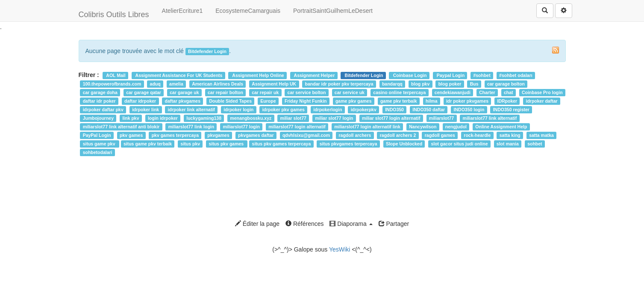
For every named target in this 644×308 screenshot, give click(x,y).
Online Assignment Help (501, 127)
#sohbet (482, 75)
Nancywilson (423, 127)
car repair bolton (225, 92)
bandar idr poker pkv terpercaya (339, 84)
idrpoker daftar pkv (103, 110)
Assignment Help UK (274, 84)
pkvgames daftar (256, 135)
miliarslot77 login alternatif (297, 127)
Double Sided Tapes (230, 101)
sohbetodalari (98, 152)
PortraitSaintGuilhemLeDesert (333, 11)
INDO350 (394, 110)
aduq (155, 84)
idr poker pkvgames (467, 101)
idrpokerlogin (328, 110)
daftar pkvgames (183, 101)
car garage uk (184, 92)
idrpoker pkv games (284, 110)
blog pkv (420, 84)
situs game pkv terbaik (148, 144)
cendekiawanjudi (453, 92)
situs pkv (191, 144)
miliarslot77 (441, 118)
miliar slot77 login (334, 118)
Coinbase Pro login (542, 92)
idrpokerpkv (364, 110)
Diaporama (351, 224)
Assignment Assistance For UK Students (178, 75)
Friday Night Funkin (306, 101)
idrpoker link (146, 110)
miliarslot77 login (241, 127)
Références (304, 224)
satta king (510, 135)
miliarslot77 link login (191, 127)
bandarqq (392, 84)
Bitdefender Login (363, 75)
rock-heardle (477, 135)
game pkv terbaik (399, 101)
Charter (487, 92)
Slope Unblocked (404, 144)
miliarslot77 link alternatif (490, 118)
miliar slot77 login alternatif (391, 118)
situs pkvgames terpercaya (348, 144)
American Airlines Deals (218, 84)
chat (509, 92)
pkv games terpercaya (175, 135)
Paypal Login (450, 75)
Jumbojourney (98, 118)
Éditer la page (257, 224)
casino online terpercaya (399, 92)
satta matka (541, 135)
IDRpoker (507, 101)
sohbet (535, 144)
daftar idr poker (99, 101)
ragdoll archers (355, 135)
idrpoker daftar (542, 101)
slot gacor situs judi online (459, 144)
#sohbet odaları (516, 75)
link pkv (131, 118)
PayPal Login (97, 135)
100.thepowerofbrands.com (112, 84)
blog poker (450, 84)
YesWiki (340, 249)
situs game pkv (100, 144)
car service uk (350, 92)
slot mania (508, 144)
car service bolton (307, 92)
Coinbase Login (409, 75)
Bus (474, 84)
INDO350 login (469, 110)
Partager (394, 224)
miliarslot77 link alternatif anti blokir (121, 127)
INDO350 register (511, 110)
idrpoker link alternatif (191, 110)
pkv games (131, 135)
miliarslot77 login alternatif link (367, 127)
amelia (176, 84)
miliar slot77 (293, 118)
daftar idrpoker (140, 101)
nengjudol (456, 127)
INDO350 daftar (429, 110)
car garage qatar (144, 92)
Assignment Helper (314, 75)
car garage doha (100, 92)
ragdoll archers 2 (398, 135)
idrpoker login (238, 110)
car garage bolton (506, 84)
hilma (431, 101)
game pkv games (354, 101)
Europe (268, 101)
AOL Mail (115, 75)
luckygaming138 (204, 118)
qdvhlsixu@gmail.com (306, 135)
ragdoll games (440, 135)
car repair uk (265, 92)
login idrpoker (163, 118)
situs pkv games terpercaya (282, 144)
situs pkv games (227, 144)
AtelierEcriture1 (182, 11)
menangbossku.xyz (251, 118)
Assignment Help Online (258, 75)
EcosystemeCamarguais (248, 11)
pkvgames (218, 135)
